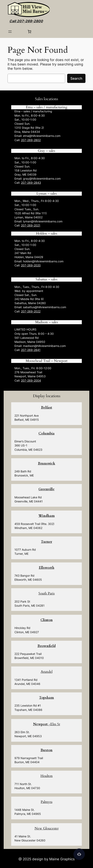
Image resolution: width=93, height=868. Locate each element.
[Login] (20, 32)
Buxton (46, 750)
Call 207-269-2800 (26, 21)
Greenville (46, 489)
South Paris (47, 593)
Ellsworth (47, 568)
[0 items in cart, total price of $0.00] (30, 32)
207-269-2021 (31, 225)
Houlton (47, 776)
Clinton (47, 620)
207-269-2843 (31, 183)
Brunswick (46, 463)
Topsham (46, 698)
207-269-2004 (31, 380)
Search (76, 78)
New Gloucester (47, 828)
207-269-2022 (31, 311)
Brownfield (46, 646)
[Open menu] (10, 32)
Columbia (46, 433)
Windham (47, 516)
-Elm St (47, 724)
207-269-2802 (31, 140)
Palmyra (46, 802)
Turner (46, 542)
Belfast (46, 407)
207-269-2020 (31, 265)
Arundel (47, 672)
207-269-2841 (31, 350)
